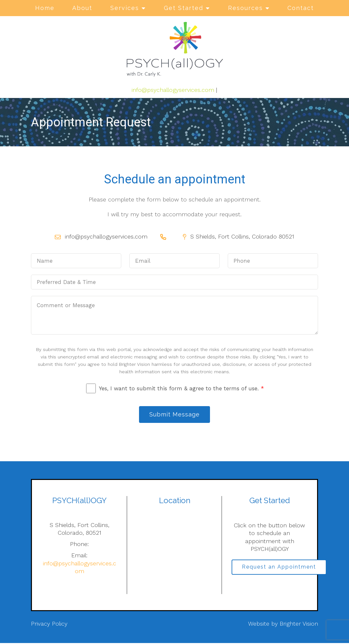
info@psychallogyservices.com (173, 90)
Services (125, 8)
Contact (301, 8)
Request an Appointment (281, 569)
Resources (245, 8)
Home (45, 8)
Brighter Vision (299, 625)
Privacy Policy (49, 625)
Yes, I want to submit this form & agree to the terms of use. (181, 388)
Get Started (184, 8)
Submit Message (174, 415)
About (82, 8)
